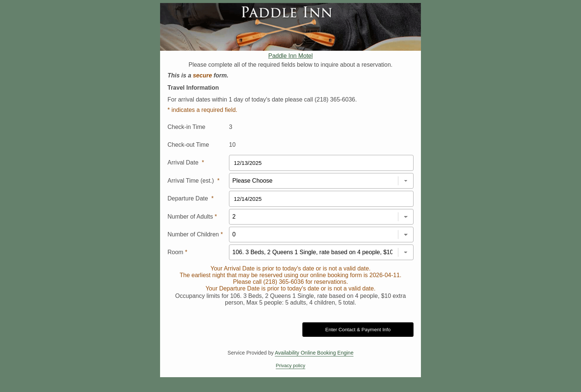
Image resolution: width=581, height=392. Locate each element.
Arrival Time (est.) (193, 181)
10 (232, 145)
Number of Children (195, 234)
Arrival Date (186, 162)
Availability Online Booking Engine (314, 353)
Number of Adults (192, 217)
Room (177, 252)
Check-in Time (186, 127)
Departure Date (191, 198)
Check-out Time (188, 145)
